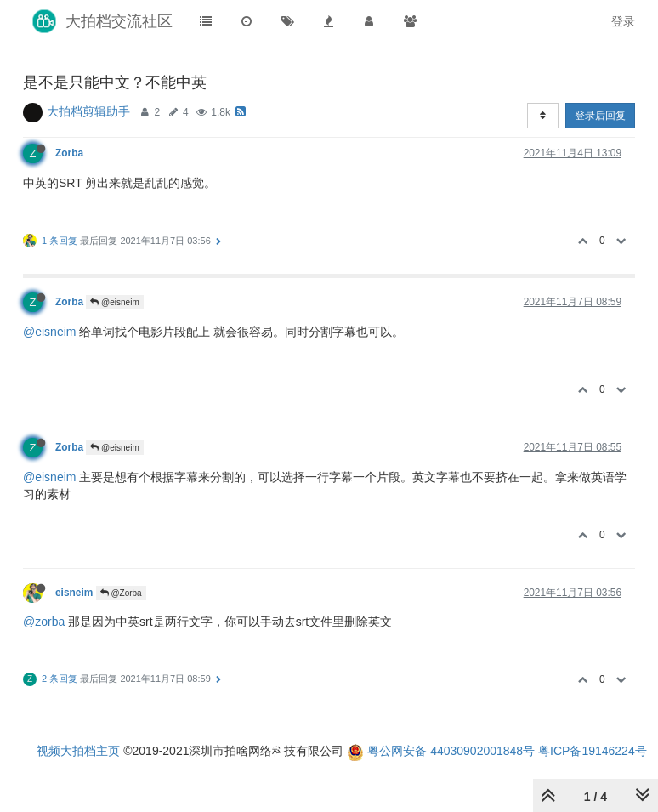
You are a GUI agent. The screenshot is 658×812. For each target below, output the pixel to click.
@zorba (44, 622)
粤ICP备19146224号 (593, 751)
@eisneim (114, 302)
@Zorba (121, 593)
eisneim (74, 593)
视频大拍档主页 (78, 751)
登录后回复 (600, 116)
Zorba (69, 153)
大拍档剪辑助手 (88, 111)
